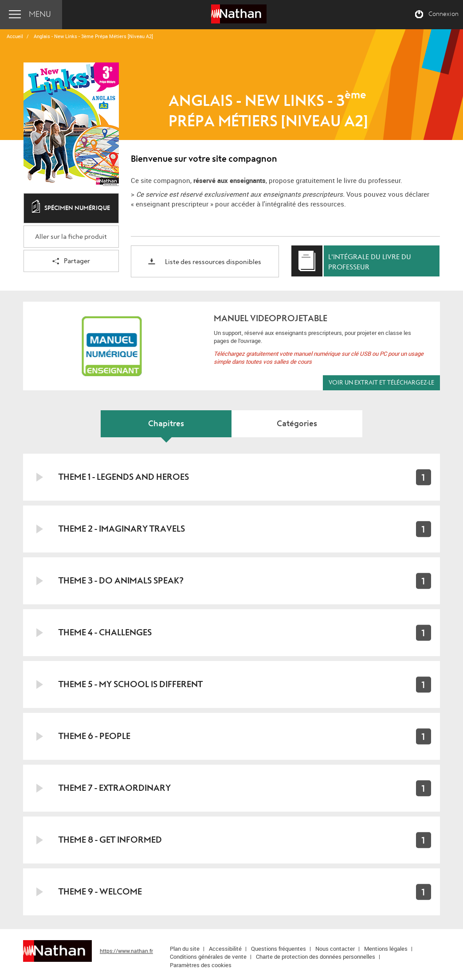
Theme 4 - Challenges (105, 632)
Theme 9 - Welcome (100, 892)
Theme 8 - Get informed (110, 840)
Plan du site (185, 949)
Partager (71, 262)
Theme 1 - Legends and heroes (124, 477)
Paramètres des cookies (201, 965)
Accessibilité (225, 949)
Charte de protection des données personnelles (316, 957)
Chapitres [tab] (166, 424)
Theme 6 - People (94, 736)
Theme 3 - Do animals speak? (121, 581)
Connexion (443, 14)
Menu (40, 14)
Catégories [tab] (297, 424)
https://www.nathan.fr (126, 951)
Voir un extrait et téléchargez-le (381, 383)
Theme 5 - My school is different (131, 684)
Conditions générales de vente (208, 957)
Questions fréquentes (279, 949)
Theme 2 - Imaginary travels (122, 529)
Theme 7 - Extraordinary (115, 788)
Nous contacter (335, 949)
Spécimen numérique (71, 209)
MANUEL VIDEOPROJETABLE (271, 318)
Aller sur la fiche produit (71, 237)
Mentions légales (386, 949)
